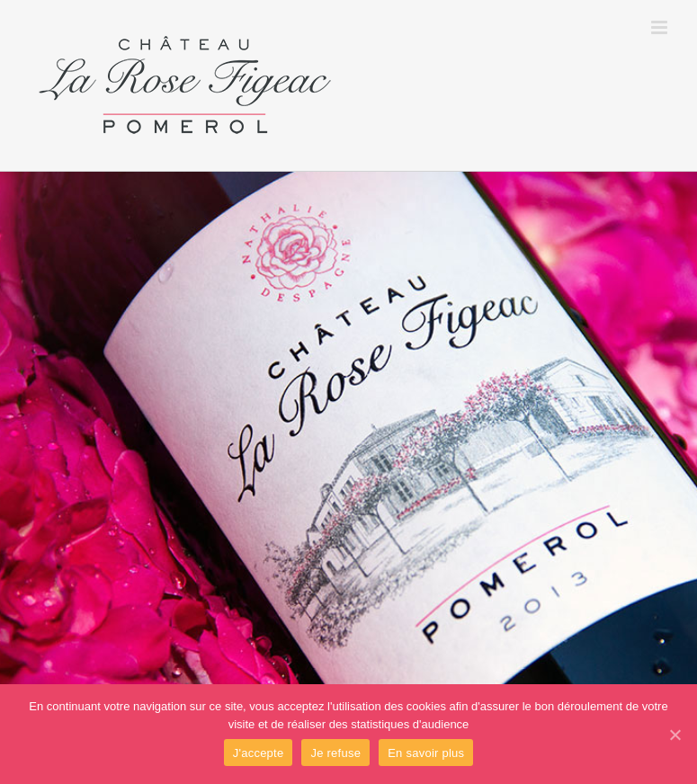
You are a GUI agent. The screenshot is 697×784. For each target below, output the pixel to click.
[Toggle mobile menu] (661, 27)
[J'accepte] (675, 735)
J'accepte (259, 753)
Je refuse (335, 753)
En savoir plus (426, 753)
